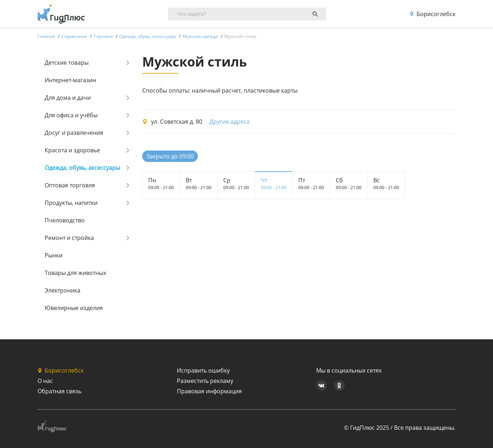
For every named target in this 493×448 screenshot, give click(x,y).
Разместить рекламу (205, 381)
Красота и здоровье (72, 150)
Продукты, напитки (71, 203)
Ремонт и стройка (69, 238)
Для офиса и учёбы (71, 115)
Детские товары (67, 63)
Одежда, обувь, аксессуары (82, 168)
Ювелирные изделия (74, 308)
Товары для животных (75, 273)
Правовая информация (209, 391)
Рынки (54, 255)
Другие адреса (230, 122)
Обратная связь (59, 391)
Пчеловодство (65, 220)
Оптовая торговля (70, 185)
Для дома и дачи (68, 98)
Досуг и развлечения (74, 133)
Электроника (63, 290)
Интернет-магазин (70, 80)
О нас (45, 381)
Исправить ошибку (203, 370)
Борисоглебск (432, 14)
